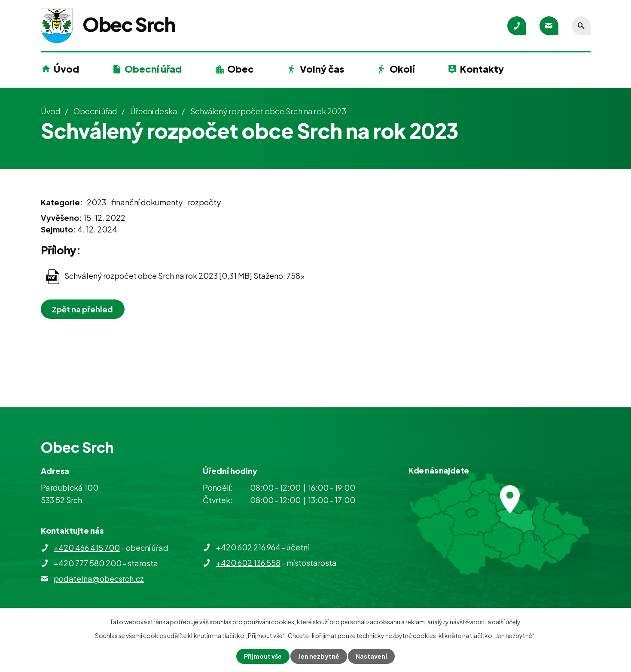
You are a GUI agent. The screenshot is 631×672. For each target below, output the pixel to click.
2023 (96, 202)
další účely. (507, 622)
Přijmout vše (263, 656)
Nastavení (371, 656)
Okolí (402, 69)
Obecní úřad (153, 69)
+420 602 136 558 (248, 563)
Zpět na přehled (83, 309)
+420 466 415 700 (87, 548)
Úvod (66, 69)
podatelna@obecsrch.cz (99, 579)
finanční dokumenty (147, 202)
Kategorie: (62, 202)
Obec (241, 69)
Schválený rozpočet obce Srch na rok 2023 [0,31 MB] (158, 275)
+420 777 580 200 (88, 563)
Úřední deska (154, 111)
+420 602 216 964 (248, 547)
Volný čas (322, 69)
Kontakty (482, 69)
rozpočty (204, 202)
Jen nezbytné (319, 656)
